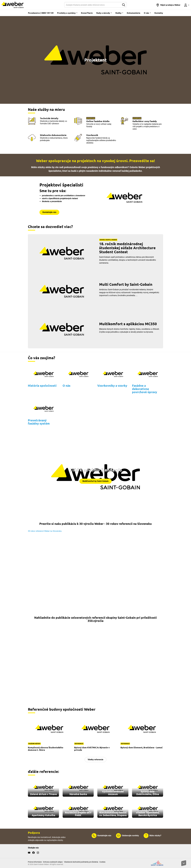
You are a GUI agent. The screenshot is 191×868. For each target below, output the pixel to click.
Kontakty (159, 13)
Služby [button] (119, 13)
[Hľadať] (93, 5)
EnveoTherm (87, 13)
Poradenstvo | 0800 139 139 (41, 13)
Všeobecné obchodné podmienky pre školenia (81, 862)
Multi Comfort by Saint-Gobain (126, 284)
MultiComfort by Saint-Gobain (95, 481)
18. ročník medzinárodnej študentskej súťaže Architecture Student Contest (127, 248)
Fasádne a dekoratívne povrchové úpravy (145, 389)
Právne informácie (35, 862)
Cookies (102, 862)
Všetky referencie (95, 760)
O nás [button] (147, 13)
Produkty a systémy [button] (67, 13)
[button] (168, 5)
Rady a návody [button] (104, 13)
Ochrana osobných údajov (53, 862)
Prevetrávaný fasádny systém (39, 422)
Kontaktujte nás (49, 212)
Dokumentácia (134, 13)
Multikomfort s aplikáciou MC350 (128, 324)
